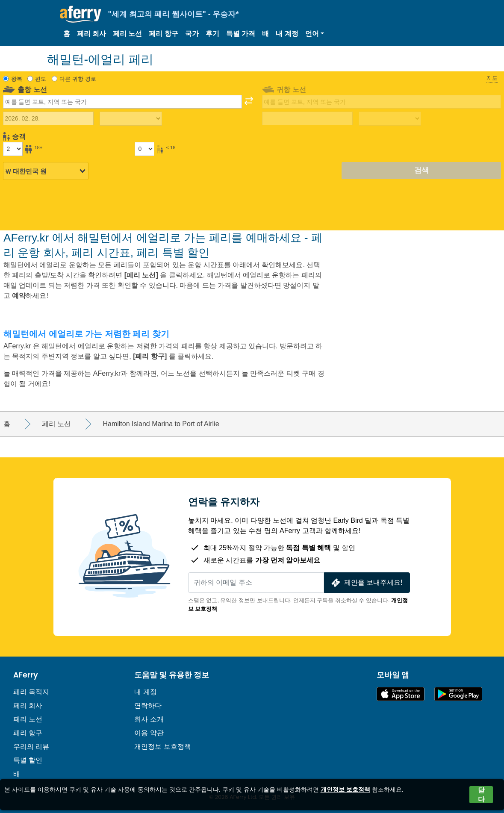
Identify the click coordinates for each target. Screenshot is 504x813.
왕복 (17, 79)
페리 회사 (91, 34)
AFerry (26, 675)
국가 (192, 34)
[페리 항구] (151, 356)
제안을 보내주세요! (366, 583)
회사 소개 (149, 719)
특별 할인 (28, 760)
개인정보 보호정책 (162, 747)
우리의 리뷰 (31, 747)
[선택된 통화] (46, 171)
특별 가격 (241, 34)
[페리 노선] (141, 275)
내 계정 (287, 34)
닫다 (481, 795)
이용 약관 (149, 733)
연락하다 (148, 705)
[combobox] (122, 102)
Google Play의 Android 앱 (458, 694)
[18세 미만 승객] (144, 149)
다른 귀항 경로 (78, 79)
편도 (41, 79)
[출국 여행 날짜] (48, 118)
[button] (315, 34)
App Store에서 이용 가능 (401, 694)
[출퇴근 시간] (131, 119)
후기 (212, 34)
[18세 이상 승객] (13, 149)
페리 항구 (163, 34)
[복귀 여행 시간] (390, 119)
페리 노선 (127, 34)
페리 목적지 (31, 692)
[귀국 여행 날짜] (307, 118)
